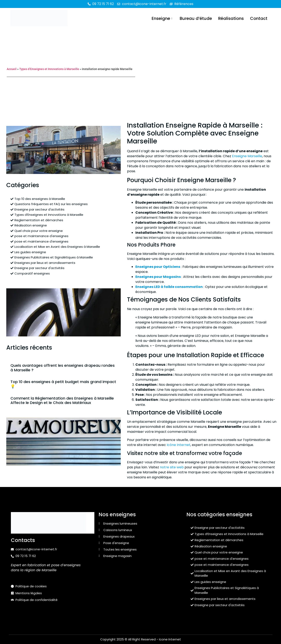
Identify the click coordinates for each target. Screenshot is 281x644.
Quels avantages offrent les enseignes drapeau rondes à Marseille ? (63, 368)
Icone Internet (170, 639)
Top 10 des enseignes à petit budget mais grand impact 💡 (63, 384)
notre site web (172, 467)
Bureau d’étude (196, 18)
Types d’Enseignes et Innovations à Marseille (49, 69)
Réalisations (231, 18)
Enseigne (162, 18)
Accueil (12, 69)
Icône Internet (179, 445)
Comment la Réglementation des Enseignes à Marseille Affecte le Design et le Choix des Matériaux (62, 401)
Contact (259, 18)
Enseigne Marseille (247, 156)
